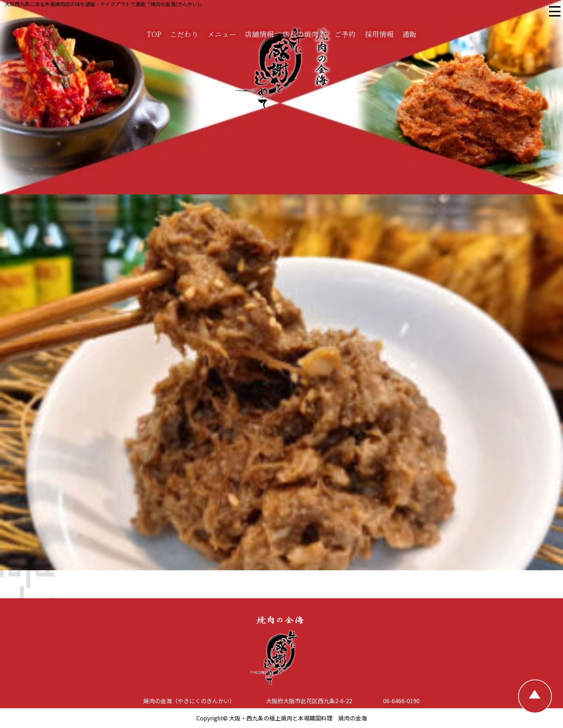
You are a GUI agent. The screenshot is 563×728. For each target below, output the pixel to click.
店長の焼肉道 (304, 34)
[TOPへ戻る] (535, 696)
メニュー (222, 34)
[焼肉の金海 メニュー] (554, 12)
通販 (409, 34)
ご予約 (345, 34)
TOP (154, 34)
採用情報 (379, 34)
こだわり (184, 34)
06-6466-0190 (401, 701)
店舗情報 (259, 34)
